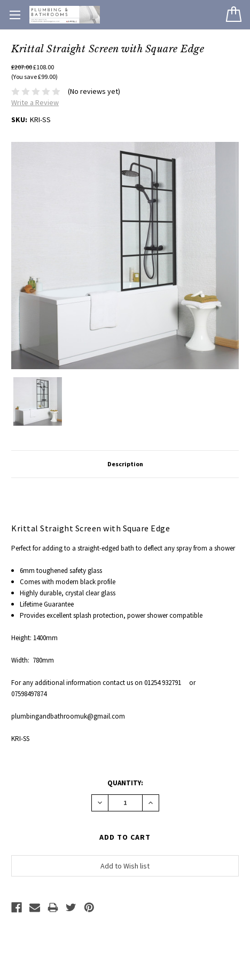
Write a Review (35, 102)
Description (125, 464)
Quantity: (125, 783)
